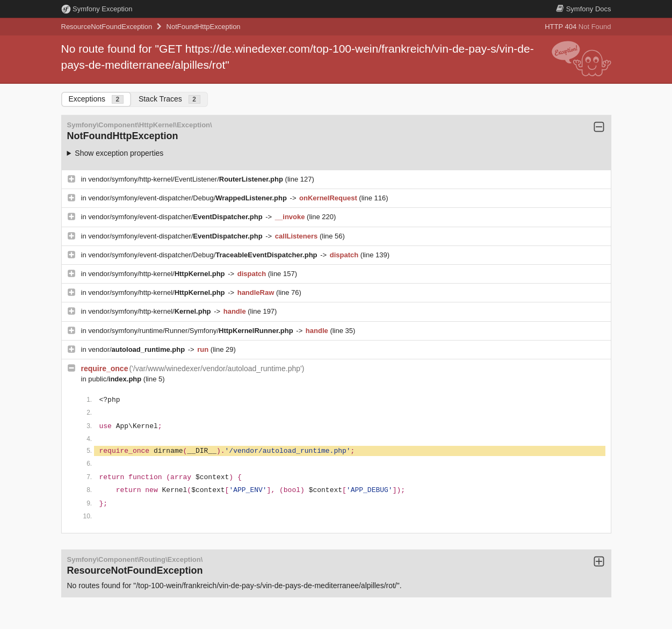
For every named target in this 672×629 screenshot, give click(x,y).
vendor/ (138, 349)
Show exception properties (119, 153)
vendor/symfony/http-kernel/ (157, 274)
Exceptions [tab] (96, 99)
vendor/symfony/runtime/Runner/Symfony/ (192, 331)
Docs (583, 9)
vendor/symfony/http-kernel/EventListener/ (186, 179)
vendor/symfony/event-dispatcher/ (176, 217)
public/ (116, 379)
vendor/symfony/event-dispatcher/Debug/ (188, 198)
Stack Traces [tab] (169, 99)
